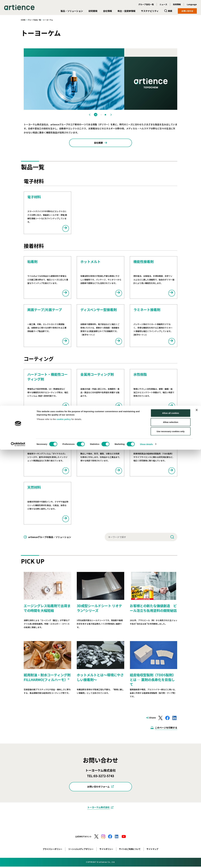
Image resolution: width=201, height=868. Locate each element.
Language (192, 4)
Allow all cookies (171, 831)
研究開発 (93, 11)
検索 (170, 11)
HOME (23, 20)
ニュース (163, 4)
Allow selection (171, 841)
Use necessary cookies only (171, 850)
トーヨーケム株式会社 (98, 809)
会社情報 (107, 11)
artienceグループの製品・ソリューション (50, 538)
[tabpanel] (100, 79)
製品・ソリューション (72, 11)
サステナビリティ (150, 11)
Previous (90, 115)
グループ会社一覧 (146, 4)
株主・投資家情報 (126, 11)
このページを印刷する (166, 729)
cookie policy (64, 837)
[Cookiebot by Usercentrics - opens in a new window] (18, 863)
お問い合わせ (187, 11)
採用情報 (177, 4)
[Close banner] (197, 828)
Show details (146, 862)
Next (111, 115)
